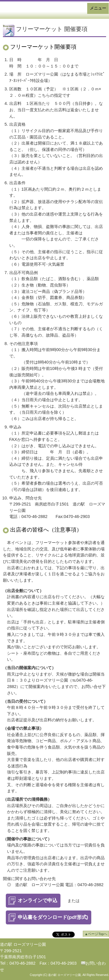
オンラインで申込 (37, 900)
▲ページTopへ (96, 934)
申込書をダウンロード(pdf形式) (53, 917)
